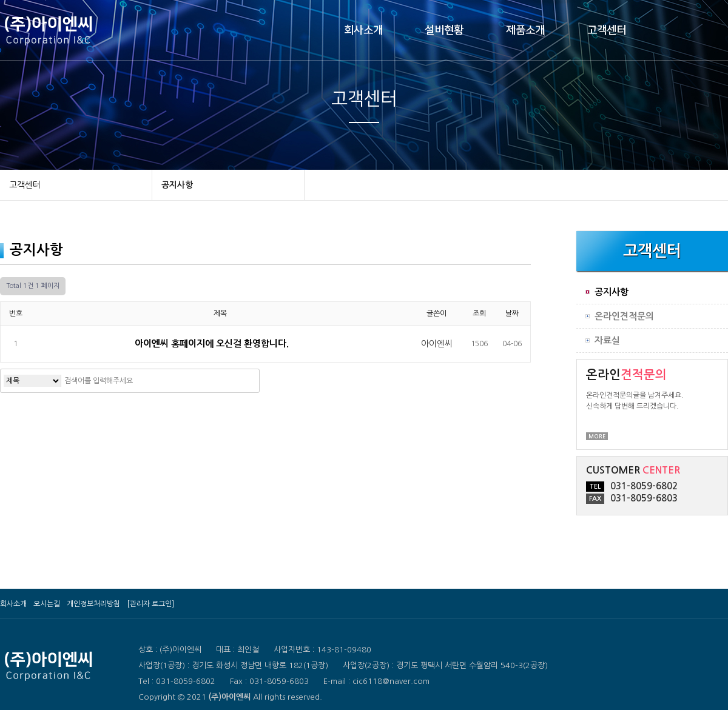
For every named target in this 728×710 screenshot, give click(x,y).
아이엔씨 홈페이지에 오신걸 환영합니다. (213, 343)
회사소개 (363, 30)
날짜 (512, 313)
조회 (479, 313)
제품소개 (525, 30)
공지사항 (177, 185)
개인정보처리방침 (93, 604)
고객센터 (607, 30)
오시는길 (47, 604)
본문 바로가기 (0, 0)
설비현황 (444, 30)
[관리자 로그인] (150, 604)
